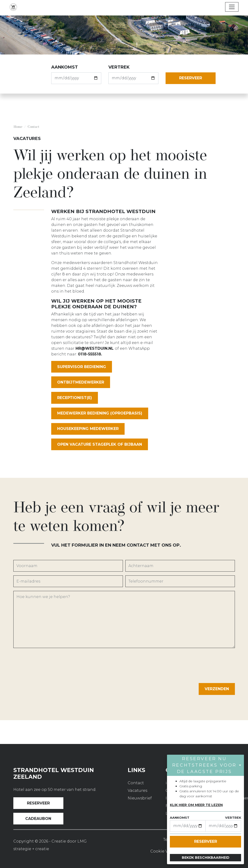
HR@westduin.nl (95, 348)
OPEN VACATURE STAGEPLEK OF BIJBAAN (100, 444)
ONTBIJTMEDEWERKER (81, 382)
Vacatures (137, 791)
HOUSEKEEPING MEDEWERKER (88, 429)
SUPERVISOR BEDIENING (82, 367)
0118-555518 (89, 354)
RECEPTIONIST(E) (75, 398)
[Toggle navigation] (232, 7)
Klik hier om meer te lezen (196, 805)
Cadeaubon (38, 819)
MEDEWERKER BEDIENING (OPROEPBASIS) (100, 413)
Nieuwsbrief (140, 798)
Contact (136, 783)
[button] (205, 765)
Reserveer (38, 803)
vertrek (119, 67)
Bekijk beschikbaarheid (206, 858)
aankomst (65, 67)
